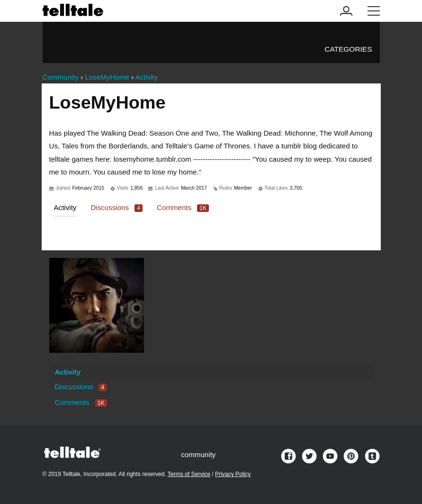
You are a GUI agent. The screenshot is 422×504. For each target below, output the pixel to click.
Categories (348, 49)
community (198, 454)
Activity (65, 207)
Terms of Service (189, 474)
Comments (183, 207)
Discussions (117, 207)
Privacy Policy (233, 474)
